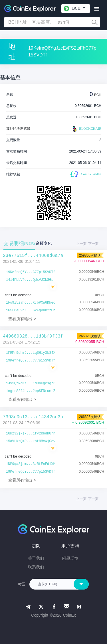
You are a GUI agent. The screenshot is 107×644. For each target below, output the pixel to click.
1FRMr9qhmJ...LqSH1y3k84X (31, 353)
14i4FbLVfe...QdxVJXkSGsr (31, 280)
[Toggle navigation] (97, 9)
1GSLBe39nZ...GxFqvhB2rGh (31, 310)
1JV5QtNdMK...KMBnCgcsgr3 (31, 383)
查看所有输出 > (22, 319)
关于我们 (36, 558)
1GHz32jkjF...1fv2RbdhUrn (31, 434)
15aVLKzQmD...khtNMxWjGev (31, 441)
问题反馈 (70, 558)
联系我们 (36, 567)
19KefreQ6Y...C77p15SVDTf (31, 272)
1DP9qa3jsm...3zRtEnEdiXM (31, 464)
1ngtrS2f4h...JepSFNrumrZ (31, 391)
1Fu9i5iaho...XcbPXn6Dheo (31, 303)
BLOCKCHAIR (86, 129)
